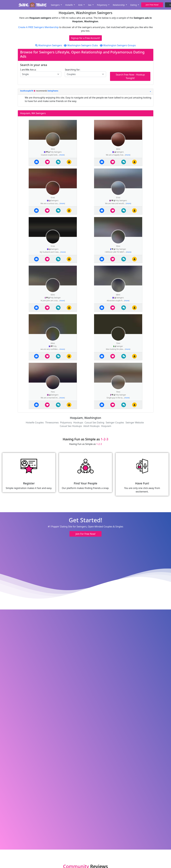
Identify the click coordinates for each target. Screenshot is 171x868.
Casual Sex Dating (94, 423)
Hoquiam (106, 426)
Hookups (78, 423)
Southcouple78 (27, 91)
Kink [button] (81, 5)
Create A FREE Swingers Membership (39, 27)
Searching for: (72, 70)
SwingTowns (53, 91)
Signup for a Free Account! (86, 38)
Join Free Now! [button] (152, 5)
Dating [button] (134, 5)
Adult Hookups (91, 426)
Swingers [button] (56, 5)
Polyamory (66, 423)
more (62, 155)
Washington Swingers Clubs (81, 45)
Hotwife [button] (69, 5)
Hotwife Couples (35, 423)
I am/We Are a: (28, 70)
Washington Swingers (49, 45)
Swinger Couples (115, 423)
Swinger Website (135, 423)
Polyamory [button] (102, 5)
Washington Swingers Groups (118, 45)
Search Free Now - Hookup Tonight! (130, 76)
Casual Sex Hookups (71, 426)
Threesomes (52, 423)
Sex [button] (90, 5)
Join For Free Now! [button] (85, 534)
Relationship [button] (119, 5)
